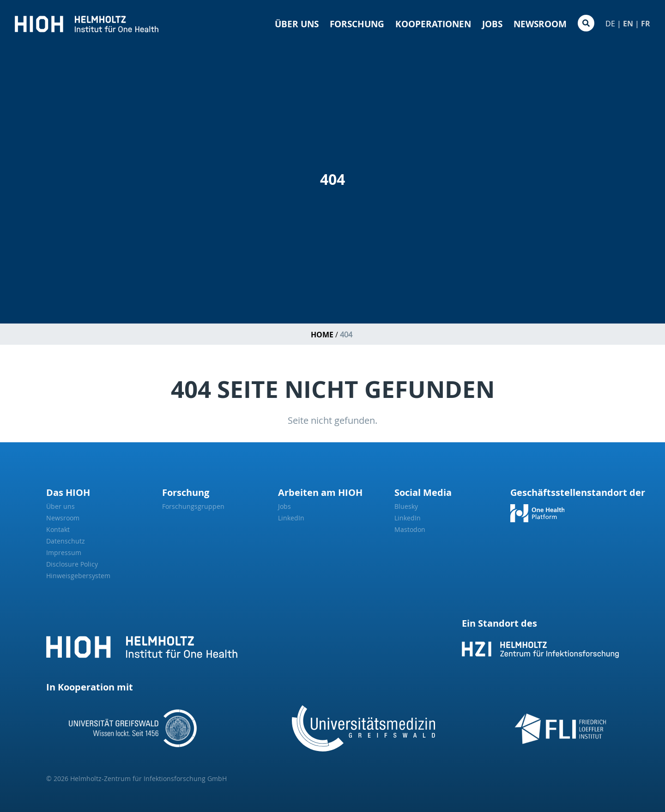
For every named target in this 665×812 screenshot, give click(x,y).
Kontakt (58, 529)
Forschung (357, 24)
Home (322, 335)
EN (628, 24)
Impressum (64, 553)
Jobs (492, 24)
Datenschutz (66, 541)
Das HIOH (68, 492)
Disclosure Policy (72, 564)
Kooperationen (433, 24)
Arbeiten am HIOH (320, 492)
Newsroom (540, 24)
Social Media (423, 492)
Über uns (297, 24)
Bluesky (406, 506)
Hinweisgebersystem (78, 576)
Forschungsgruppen (193, 506)
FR (646, 24)
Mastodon (410, 529)
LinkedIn (291, 518)
